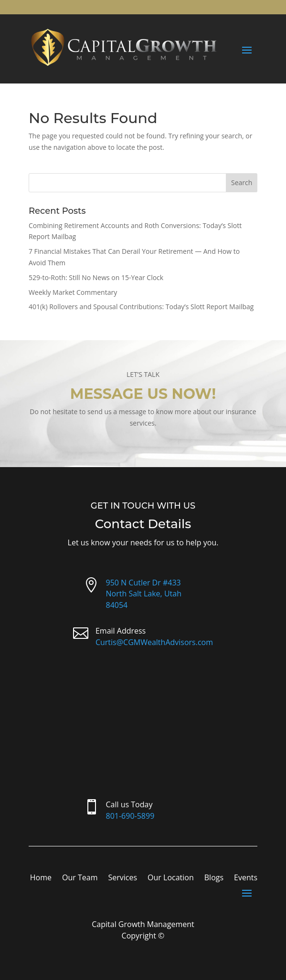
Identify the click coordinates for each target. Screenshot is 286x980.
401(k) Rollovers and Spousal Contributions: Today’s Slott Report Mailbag (141, 307)
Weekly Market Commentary (73, 292)
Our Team (80, 878)
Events (246, 878)
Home (41, 878)
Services (122, 878)
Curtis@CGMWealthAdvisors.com (154, 642)
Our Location (171, 878)
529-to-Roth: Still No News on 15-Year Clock (96, 277)
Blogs (214, 878)
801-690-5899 (130, 816)
